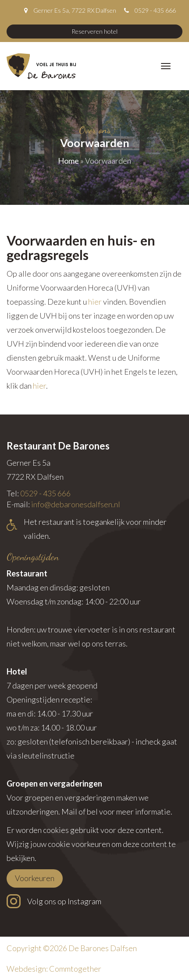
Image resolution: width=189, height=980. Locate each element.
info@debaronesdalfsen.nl (76, 504)
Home (68, 161)
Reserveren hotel (94, 31)
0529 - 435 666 (155, 10)
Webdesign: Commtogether (54, 969)
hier (95, 302)
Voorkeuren (35, 878)
